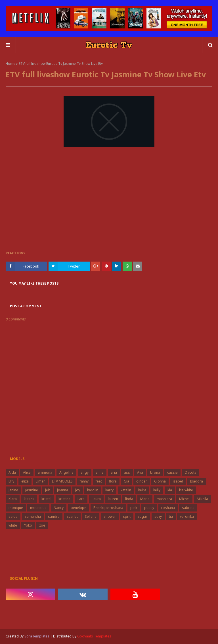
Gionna (160, 481)
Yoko (28, 525)
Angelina (66, 472)
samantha (33, 516)
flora (113, 481)
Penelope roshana (108, 508)
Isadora (196, 481)
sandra (54, 516)
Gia (126, 481)
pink (134, 508)
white (13, 525)
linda (129, 499)
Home (11, 64)
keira (142, 490)
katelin (126, 490)
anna (100, 472)
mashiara (164, 499)
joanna (63, 490)
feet (99, 481)
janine (13, 490)
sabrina (188, 508)
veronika (187, 516)
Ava (140, 472)
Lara (81, 499)
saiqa (13, 516)
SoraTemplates (37, 636)
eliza (25, 481)
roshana (168, 508)
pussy (149, 508)
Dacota (191, 472)
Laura (96, 499)
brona (155, 472)
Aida (12, 472)
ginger (142, 481)
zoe (42, 525)
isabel (178, 481)
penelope (78, 508)
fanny (84, 481)
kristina (64, 499)
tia (171, 516)
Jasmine (32, 490)
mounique (38, 508)
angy (85, 472)
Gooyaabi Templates (94, 636)
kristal (46, 499)
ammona (45, 472)
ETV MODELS (62, 481)
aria (114, 472)
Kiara (13, 499)
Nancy (59, 508)
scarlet (72, 516)
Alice (27, 472)
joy (78, 490)
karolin (93, 490)
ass (127, 472)
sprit (127, 516)
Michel (184, 499)
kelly (157, 490)
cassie (172, 472)
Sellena (91, 516)
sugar (142, 516)
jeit (48, 490)
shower (110, 516)
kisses (29, 499)
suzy (158, 516)
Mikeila (202, 499)
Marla (145, 499)
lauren (113, 499)
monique (16, 508)
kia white (186, 490)
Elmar (40, 481)
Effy (11, 481)
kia (170, 490)
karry (109, 490)
